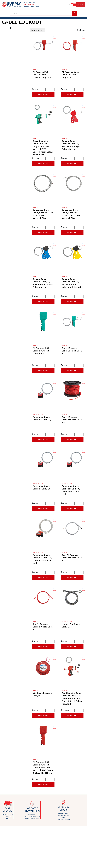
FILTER (13, 28)
